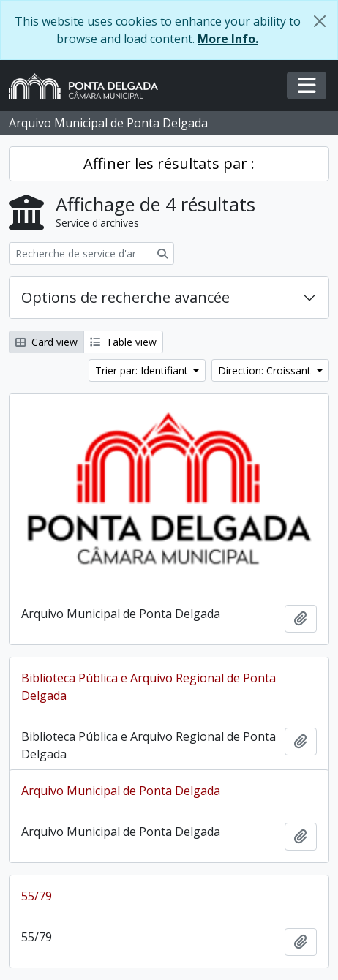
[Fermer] (320, 21)
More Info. (228, 39)
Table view (123, 342)
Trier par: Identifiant (143, 370)
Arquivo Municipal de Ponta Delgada (121, 791)
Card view (46, 342)
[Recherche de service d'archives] (80, 253)
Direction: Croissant (266, 370)
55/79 (37, 896)
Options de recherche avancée (125, 297)
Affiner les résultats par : (169, 163)
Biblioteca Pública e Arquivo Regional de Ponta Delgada (149, 687)
